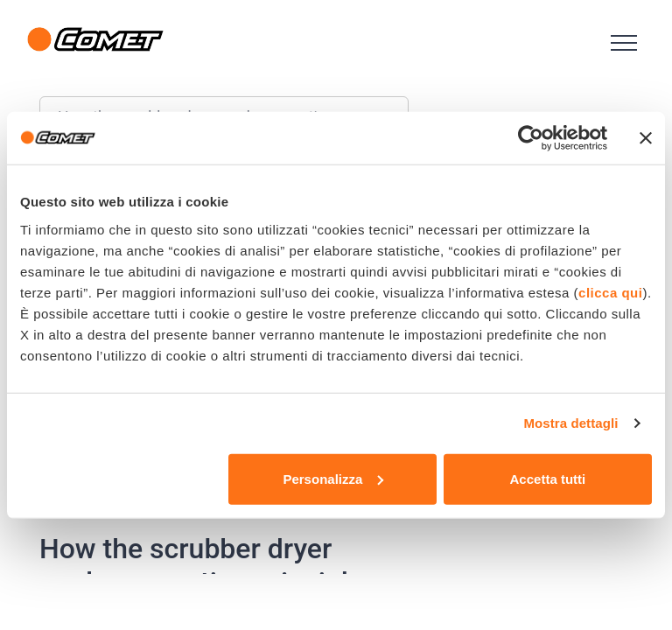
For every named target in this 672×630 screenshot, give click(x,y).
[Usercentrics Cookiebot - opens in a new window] (531, 138)
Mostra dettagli (570, 423)
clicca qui (610, 292)
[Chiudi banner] (646, 138)
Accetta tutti (548, 478)
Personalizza (333, 478)
